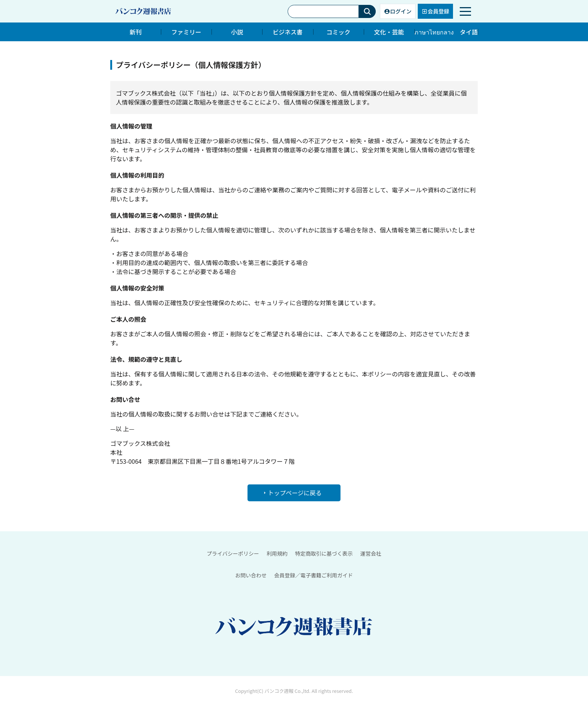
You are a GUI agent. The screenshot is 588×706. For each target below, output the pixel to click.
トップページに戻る (292, 493)
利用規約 (277, 553)
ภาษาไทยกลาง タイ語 (446, 32)
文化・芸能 (389, 32)
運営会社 (371, 553)
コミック (338, 32)
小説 (237, 32)
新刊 (136, 32)
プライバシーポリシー (233, 553)
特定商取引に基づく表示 (324, 553)
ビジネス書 (288, 32)
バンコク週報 (279, 691)
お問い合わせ (251, 575)
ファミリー (186, 32)
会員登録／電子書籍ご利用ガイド (313, 575)
